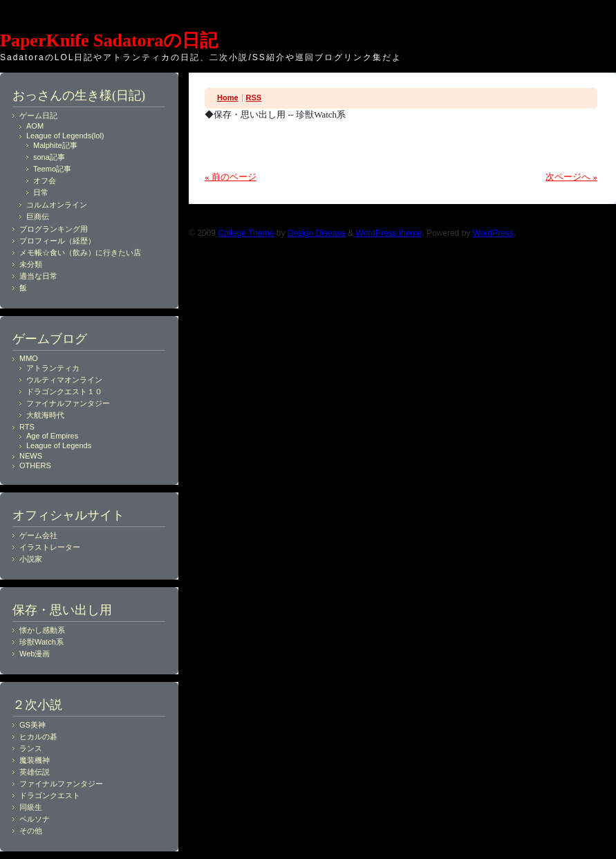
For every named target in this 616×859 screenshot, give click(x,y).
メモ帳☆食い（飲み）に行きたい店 (80, 252)
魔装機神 (35, 760)
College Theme (246, 233)
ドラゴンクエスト (50, 795)
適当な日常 (38, 276)
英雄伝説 (35, 772)
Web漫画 (35, 654)
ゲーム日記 (38, 116)
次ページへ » (571, 177)
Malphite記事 (55, 145)
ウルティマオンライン (64, 380)
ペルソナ (35, 819)
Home (228, 98)
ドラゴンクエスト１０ (64, 391)
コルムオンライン (57, 205)
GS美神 (32, 725)
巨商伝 (38, 216)
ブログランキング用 (54, 229)
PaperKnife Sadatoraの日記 (109, 40)
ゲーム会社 (38, 535)
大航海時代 (45, 415)
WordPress (493, 233)
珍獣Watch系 (41, 642)
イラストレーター (50, 547)
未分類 (31, 264)
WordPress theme (389, 233)
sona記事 (49, 157)
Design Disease (317, 233)
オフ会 (45, 181)
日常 (41, 192)
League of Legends (59, 445)
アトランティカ (53, 368)
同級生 (31, 807)
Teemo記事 (52, 169)
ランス (31, 748)
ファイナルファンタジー (68, 403)
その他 (31, 831)
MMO (29, 358)
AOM (35, 126)
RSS (254, 98)
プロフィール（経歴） (57, 241)
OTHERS (35, 465)
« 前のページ (231, 177)
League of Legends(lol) (65, 136)
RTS (27, 427)
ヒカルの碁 (38, 737)
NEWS (31, 456)
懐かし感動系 (42, 630)
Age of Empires (52, 436)
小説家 (31, 559)
